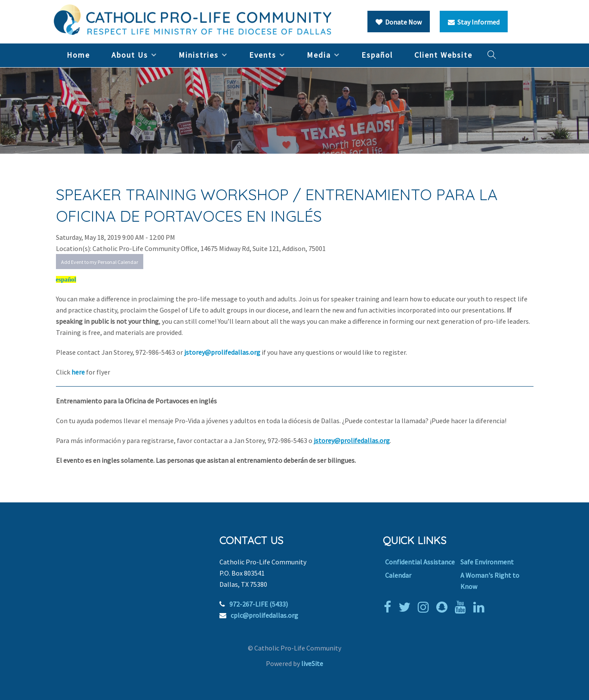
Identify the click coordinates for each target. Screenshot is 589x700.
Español (377, 55)
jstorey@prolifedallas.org (222, 352)
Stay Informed (474, 22)
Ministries (199, 55)
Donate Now (399, 22)
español (66, 279)
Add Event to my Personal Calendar (100, 262)
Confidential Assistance (420, 562)
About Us (130, 55)
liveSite (312, 663)
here (79, 372)
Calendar (398, 575)
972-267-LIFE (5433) (259, 604)
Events (263, 55)
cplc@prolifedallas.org (264, 615)
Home (78, 55)
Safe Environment (487, 562)
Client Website (443, 55)
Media (319, 55)
